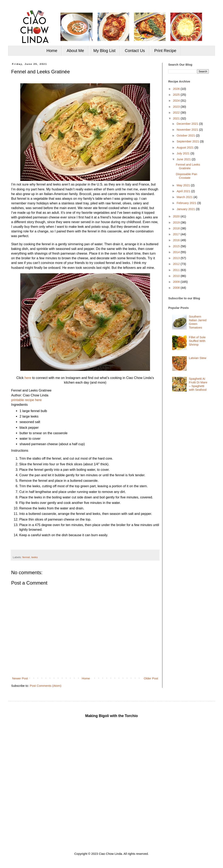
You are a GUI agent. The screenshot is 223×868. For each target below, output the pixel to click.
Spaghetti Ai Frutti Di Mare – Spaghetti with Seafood (198, 384)
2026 (177, 89)
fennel (26, 557)
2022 (177, 112)
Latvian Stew (198, 358)
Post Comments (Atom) (46, 686)
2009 (177, 282)
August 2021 (185, 147)
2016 (177, 240)
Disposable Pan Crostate (187, 176)
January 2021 (186, 209)
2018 (177, 228)
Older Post (151, 678)
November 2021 (188, 130)
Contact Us (135, 51)
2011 (177, 270)
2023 (177, 107)
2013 (177, 258)
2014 (177, 252)
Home (52, 51)
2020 (177, 216)
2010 (177, 276)
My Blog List (105, 51)
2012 (177, 264)
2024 (177, 100)
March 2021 (185, 197)
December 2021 (188, 124)
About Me (75, 51)
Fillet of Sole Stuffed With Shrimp (197, 341)
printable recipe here (26, 400)
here (28, 378)
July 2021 (183, 153)
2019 (177, 222)
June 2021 (184, 159)
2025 (177, 95)
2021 (177, 118)
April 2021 (184, 191)
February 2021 (187, 203)
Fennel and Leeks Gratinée (188, 166)
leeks (35, 557)
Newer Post (20, 678)
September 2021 (188, 141)
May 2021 (184, 185)
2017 (177, 234)
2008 (177, 288)
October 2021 (186, 135)
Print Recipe (165, 51)
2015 (177, 246)
